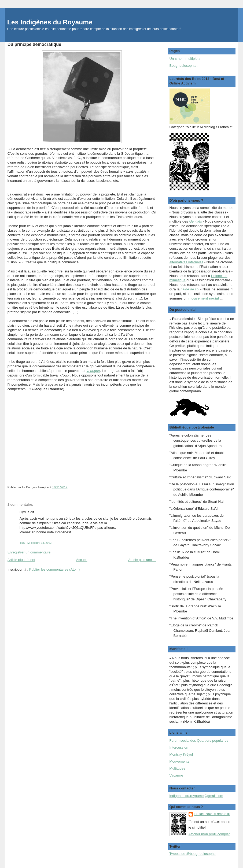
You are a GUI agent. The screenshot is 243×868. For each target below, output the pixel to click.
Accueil (82, 560)
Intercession (179, 747)
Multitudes (177, 768)
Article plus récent (21, 560)
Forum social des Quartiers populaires (199, 740)
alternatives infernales (186, 262)
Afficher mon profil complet (209, 834)
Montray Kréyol (181, 754)
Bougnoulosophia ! (184, 66)
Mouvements (179, 761)
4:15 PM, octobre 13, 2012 (36, 543)
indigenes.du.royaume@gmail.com (196, 796)
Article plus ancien (142, 560)
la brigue (93, 371)
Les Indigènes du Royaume (50, 22)
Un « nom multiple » (185, 59)
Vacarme (176, 775)
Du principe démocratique (34, 44)
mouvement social (203, 298)
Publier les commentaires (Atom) (55, 569)
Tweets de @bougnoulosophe (193, 854)
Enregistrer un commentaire (29, 552)
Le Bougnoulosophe (212, 814)
